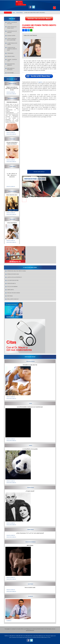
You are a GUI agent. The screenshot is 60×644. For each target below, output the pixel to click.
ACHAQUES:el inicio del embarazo (12, 32)
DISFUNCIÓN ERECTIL (12, 283)
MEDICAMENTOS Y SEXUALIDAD (11, 69)
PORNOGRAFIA (10, 53)
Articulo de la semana (12, 99)
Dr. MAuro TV (20, 3)
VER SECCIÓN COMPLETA (11, 94)
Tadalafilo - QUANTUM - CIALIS (12, 60)
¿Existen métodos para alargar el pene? (12, 27)
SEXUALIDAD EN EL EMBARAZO (11, 65)
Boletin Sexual (31, 530)
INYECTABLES (10, 296)
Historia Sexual (31, 487)
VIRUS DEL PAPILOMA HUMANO (14, 293)
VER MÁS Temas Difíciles (39, 172)
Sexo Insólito (12, 219)
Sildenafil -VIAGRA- (11, 56)
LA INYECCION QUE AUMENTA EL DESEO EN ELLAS (12, 49)
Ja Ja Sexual (31, 584)
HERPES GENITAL (11, 290)
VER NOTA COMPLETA (11, 92)
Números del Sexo (12, 84)
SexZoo (31, 445)
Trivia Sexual (12, 139)
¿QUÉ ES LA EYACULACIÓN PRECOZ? (15, 277)
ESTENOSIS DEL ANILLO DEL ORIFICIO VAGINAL (17, 271)
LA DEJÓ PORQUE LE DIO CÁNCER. (12, 44)
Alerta (31, 403)
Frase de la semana (12, 191)
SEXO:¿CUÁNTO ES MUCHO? (13, 299)
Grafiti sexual (12, 166)
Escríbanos (31, 596)
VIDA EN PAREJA (10, 73)
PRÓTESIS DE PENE (30, 179)
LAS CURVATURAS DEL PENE (13, 280)
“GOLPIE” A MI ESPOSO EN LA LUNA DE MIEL (12, 39)
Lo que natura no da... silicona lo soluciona (12, 175)
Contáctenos (20, 1)
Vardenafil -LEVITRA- (11, 36)
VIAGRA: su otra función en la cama (12, 23)
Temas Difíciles (20, 13)
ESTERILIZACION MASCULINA (13, 274)
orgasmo (40, 82)
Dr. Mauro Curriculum (22, 5)
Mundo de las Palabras (31, 542)
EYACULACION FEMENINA (12, 287)
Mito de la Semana (31, 361)
